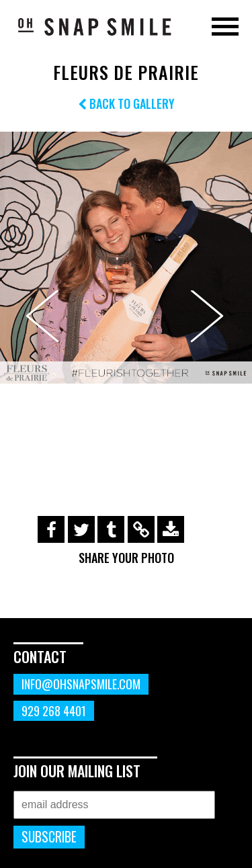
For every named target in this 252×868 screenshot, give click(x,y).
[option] (126, 258)
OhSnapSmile (94, 26)
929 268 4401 (54, 711)
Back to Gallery (126, 103)
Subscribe (49, 837)
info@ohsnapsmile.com (81, 684)
